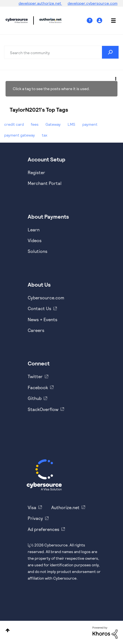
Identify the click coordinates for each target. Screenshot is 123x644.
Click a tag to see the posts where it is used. (51, 89)
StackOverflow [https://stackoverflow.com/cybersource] (43, 409)
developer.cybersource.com (93, 3)
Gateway (53, 124)
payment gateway (20, 135)
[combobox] (61, 52)
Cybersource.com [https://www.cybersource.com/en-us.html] (46, 298)
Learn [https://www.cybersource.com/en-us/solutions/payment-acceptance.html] (34, 230)
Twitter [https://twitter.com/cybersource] (35, 376)
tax (45, 135)
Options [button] (115, 78)
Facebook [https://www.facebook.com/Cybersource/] (38, 387)
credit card (14, 124)
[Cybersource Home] (44, 475)
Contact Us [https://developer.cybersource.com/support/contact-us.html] (39, 308)
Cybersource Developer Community (17, 20)
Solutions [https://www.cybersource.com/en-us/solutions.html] (38, 251)
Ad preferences (43, 529)
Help (92, 21)
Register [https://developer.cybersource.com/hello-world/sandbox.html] (36, 172)
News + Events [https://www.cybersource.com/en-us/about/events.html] (43, 319)
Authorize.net (65, 507)
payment (90, 124)
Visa (32, 507)
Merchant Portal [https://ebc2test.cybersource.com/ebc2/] (45, 183)
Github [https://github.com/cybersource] (35, 398)
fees (35, 124)
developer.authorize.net (40, 3)
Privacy (35, 518)
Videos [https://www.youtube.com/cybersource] (35, 240)
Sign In (100, 21)
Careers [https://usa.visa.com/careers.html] (36, 330)
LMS (71, 124)
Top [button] (8, 630)
